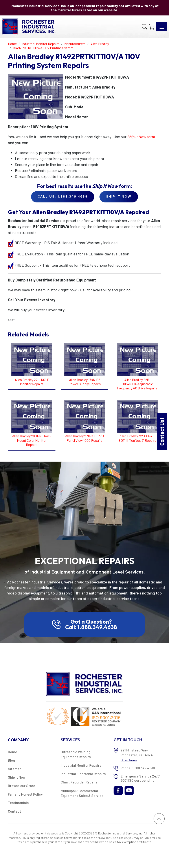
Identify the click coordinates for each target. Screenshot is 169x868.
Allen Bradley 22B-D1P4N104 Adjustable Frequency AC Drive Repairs (137, 384)
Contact (15, 811)
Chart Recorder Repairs (79, 782)
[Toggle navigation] (162, 27)
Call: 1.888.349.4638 (91, 627)
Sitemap (15, 769)
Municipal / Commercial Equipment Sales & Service (82, 793)
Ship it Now (119, 197)
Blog (11, 760)
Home (13, 752)
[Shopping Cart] (152, 27)
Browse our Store (22, 786)
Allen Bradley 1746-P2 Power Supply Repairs (85, 382)
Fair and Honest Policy (25, 794)
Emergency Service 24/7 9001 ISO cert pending (140, 778)
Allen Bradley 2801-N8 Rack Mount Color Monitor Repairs (32, 440)
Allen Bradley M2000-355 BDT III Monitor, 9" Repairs (137, 438)
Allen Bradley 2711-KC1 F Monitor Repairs (32, 382)
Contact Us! (162, 431)
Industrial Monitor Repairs (81, 765)
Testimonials (18, 803)
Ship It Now (17, 777)
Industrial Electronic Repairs (83, 774)
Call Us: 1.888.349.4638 (63, 197)
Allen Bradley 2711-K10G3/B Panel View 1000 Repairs (84, 438)
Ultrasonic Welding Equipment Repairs (76, 754)
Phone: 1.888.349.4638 (138, 768)
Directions (129, 760)
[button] (144, 27)
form (141, 137)
